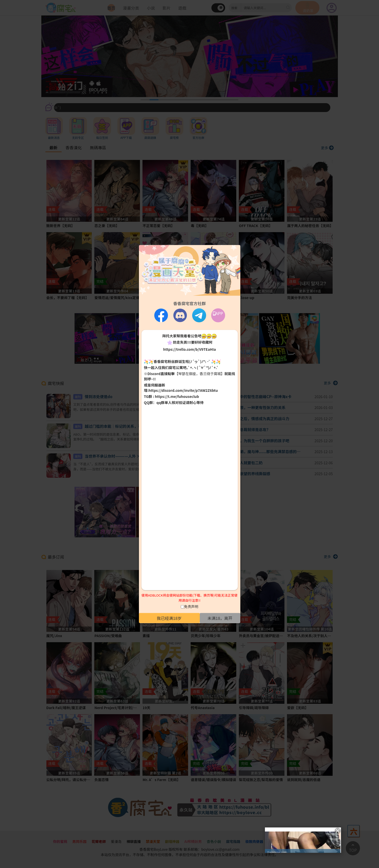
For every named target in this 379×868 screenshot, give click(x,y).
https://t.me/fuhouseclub (177, 396)
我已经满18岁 (169, 618)
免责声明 (191, 606)
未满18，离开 (220, 618)
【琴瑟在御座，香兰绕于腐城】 (200, 374)
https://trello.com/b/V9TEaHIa (189, 349)
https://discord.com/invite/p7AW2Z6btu (183, 390)
